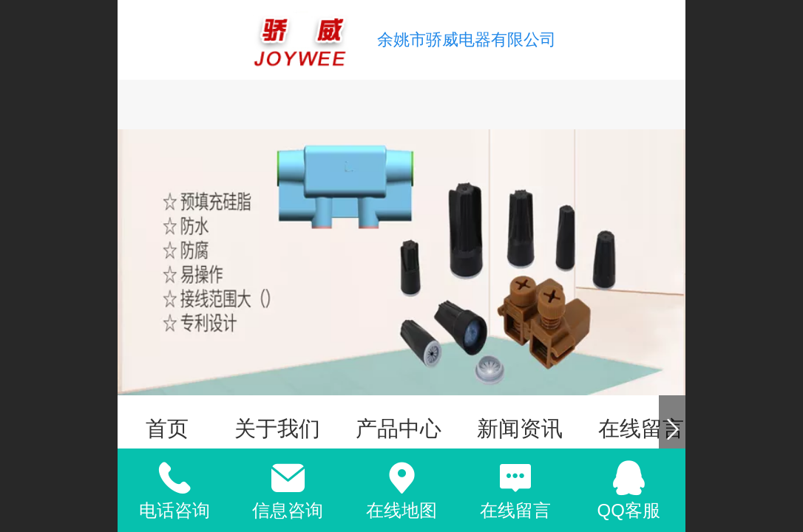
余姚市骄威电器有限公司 (467, 40)
